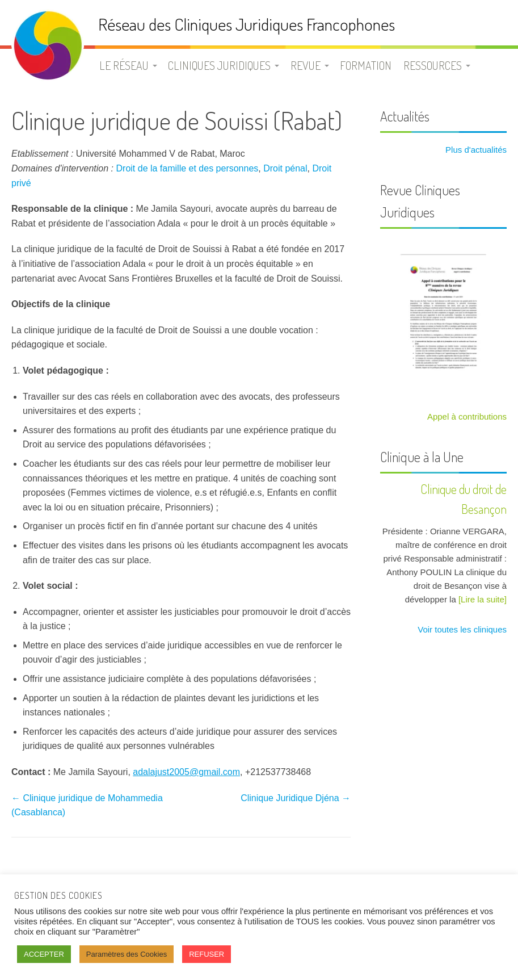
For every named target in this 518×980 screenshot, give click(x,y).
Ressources (433, 65)
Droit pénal (285, 168)
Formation (366, 65)
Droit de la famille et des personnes (188, 168)
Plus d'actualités (475, 150)
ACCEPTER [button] (44, 954)
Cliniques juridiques (219, 65)
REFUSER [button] (207, 954)
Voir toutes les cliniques (461, 629)
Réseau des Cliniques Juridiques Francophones (247, 24)
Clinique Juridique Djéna (296, 798)
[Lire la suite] (483, 599)
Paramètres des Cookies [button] (127, 954)
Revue (306, 65)
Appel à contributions (467, 416)
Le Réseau (124, 65)
